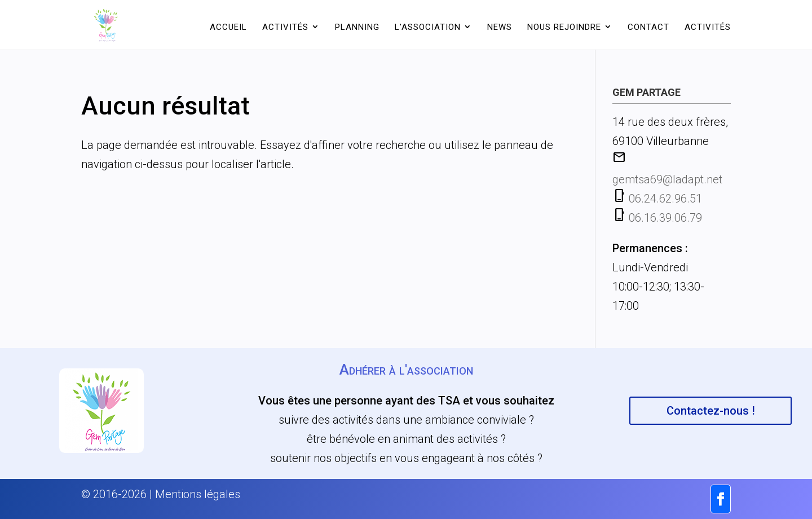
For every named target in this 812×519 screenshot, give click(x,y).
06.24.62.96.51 (665, 199)
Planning (357, 27)
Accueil (228, 27)
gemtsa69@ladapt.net (667, 179)
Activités (285, 27)
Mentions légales (198, 494)
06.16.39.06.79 (665, 218)
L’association (428, 27)
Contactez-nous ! (711, 411)
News (500, 27)
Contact (648, 27)
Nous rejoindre (564, 27)
